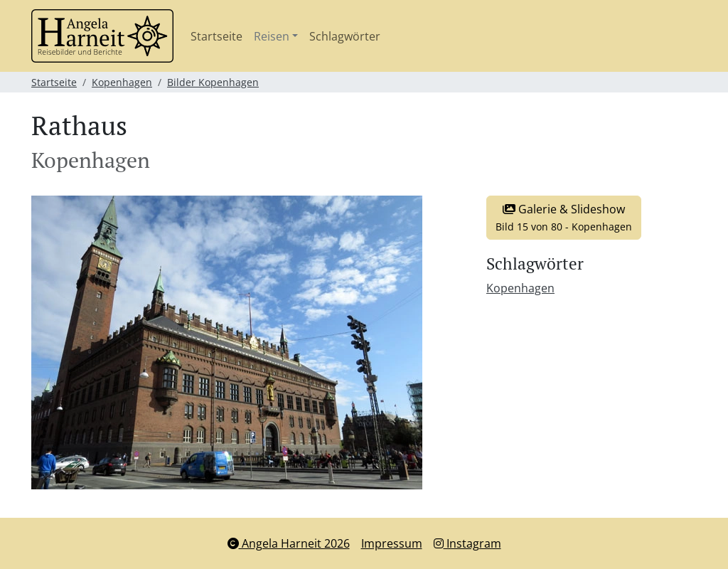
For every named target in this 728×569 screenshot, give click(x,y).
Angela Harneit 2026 (289, 543)
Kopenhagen (122, 82)
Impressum (392, 543)
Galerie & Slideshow (564, 217)
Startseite (216, 36)
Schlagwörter (345, 36)
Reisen (272, 36)
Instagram (467, 543)
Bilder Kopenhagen (213, 82)
